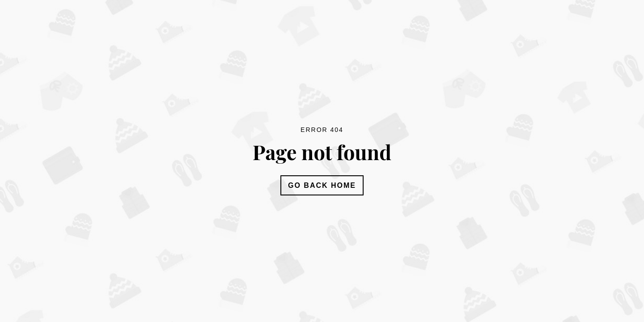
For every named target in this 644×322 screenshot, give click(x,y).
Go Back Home (322, 185)
